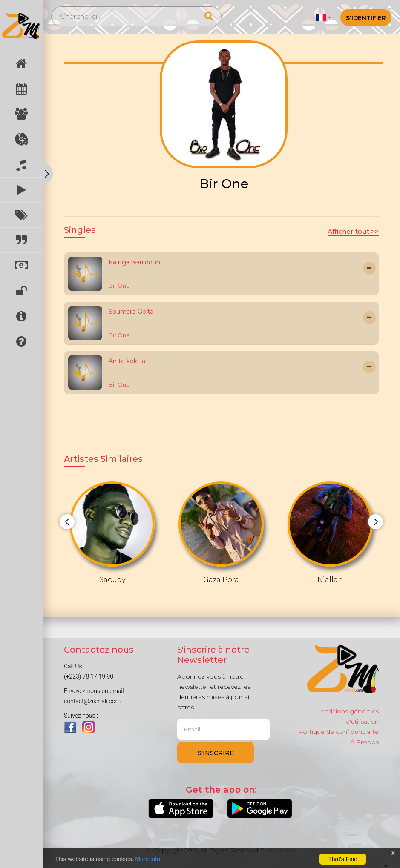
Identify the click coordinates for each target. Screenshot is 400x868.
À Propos (364, 742)
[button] (324, 17)
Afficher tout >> (353, 231)
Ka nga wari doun (134, 262)
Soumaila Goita (131, 312)
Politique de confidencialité (338, 732)
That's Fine (343, 859)
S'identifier (366, 18)
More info (147, 859)
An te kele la (127, 361)
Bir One (119, 286)
